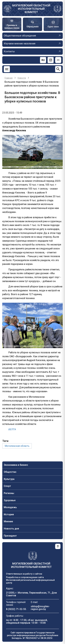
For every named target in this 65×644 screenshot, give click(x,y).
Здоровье (10, 500)
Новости (22, 78)
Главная (9, 78)
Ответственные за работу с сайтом (24, 574)
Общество (10, 472)
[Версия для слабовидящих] (58, 60)
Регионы (9, 493)
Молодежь (10, 507)
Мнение (8, 521)
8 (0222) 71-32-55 (16, 609)
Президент (10, 536)
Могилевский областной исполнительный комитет (31, 9)
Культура (9, 479)
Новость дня (11, 529)
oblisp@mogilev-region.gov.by (40, 608)
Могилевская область (17, 446)
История (9, 514)
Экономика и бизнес (16, 465)
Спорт (7, 486)
